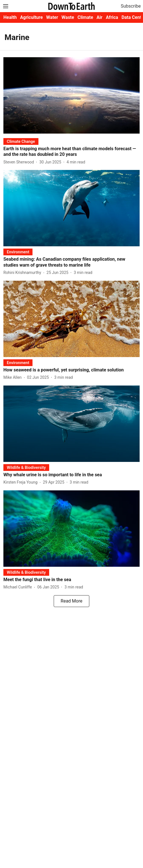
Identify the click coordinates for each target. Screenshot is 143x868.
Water (52, 17)
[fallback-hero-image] (71, 95)
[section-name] (21, 141)
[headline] (71, 152)
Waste (68, 17)
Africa (112, 17)
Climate (85, 17)
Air (100, 17)
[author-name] (20, 162)
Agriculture (31, 17)
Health (10, 17)
